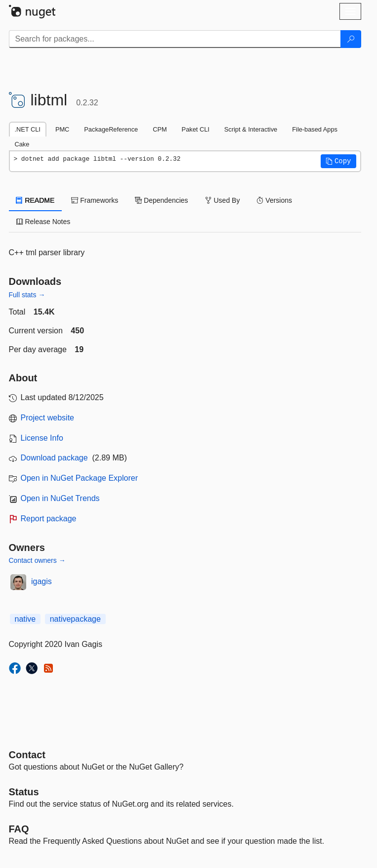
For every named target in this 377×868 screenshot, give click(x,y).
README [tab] (36, 200)
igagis (42, 581)
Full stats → (27, 295)
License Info (42, 438)
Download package (54, 458)
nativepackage (75, 619)
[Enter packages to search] (175, 39)
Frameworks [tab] (95, 200)
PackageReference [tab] (111, 129)
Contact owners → (37, 560)
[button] (338, 161)
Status (24, 792)
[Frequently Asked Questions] (19, 829)
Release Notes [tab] (43, 222)
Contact (27, 755)
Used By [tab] (223, 200)
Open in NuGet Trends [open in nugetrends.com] (60, 498)
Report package (49, 519)
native (25, 619)
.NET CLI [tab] (28, 129)
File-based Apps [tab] (315, 129)
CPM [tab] (160, 129)
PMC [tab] (62, 129)
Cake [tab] (22, 144)
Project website (48, 418)
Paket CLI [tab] (196, 129)
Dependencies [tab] (161, 200)
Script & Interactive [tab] (251, 129)
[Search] (351, 39)
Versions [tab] (274, 200)
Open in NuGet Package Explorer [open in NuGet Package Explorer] (79, 478)
